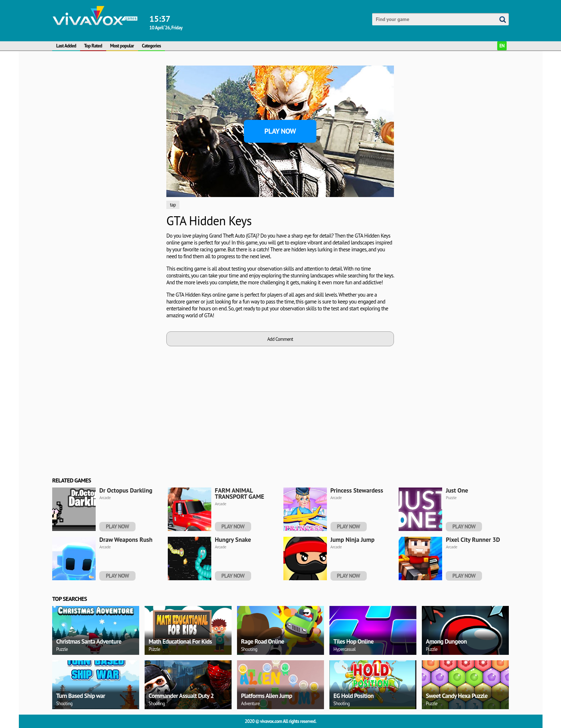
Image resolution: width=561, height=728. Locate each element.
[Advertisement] (107, 174)
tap (173, 205)
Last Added (66, 46)
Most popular (122, 46)
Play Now (280, 131)
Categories (151, 46)
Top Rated (93, 46)
